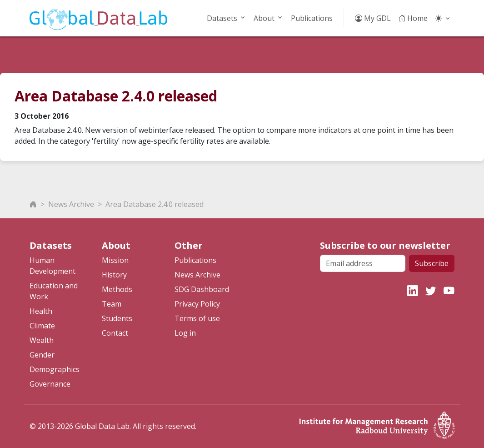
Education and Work (54, 291)
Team (112, 304)
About (264, 18)
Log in (185, 333)
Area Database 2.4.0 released (155, 204)
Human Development (52, 266)
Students (117, 318)
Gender (42, 355)
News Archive (71, 204)
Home (413, 18)
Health (41, 311)
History (114, 275)
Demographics (55, 369)
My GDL (373, 18)
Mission (115, 260)
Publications (312, 18)
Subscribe (432, 263)
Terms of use (197, 318)
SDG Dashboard (202, 289)
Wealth (42, 340)
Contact (115, 333)
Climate (42, 326)
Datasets (222, 18)
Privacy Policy (197, 304)
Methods (117, 289)
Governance (50, 384)
